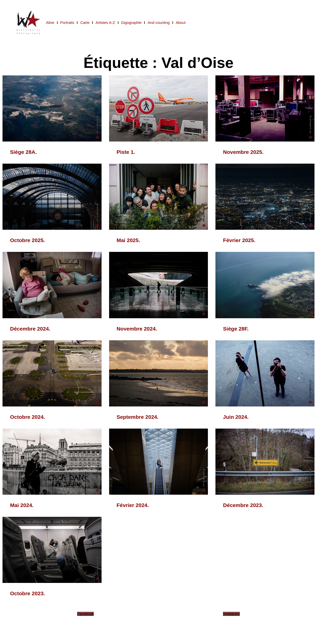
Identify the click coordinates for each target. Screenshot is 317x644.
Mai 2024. (22, 505)
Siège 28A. (23, 152)
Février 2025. (239, 240)
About (181, 22)
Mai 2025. (128, 240)
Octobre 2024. (28, 417)
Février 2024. (133, 505)
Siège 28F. (236, 329)
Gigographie (131, 22)
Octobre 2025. (28, 240)
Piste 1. (126, 152)
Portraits (67, 22)
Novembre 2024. (137, 329)
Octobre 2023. (28, 593)
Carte (85, 22)
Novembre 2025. (243, 152)
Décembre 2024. (30, 329)
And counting (159, 22)
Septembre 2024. (138, 417)
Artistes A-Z (105, 22)
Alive (50, 22)
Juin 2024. (236, 417)
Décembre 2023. (243, 505)
